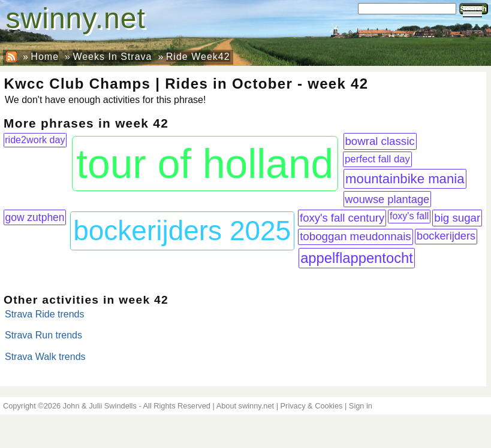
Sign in (361, 406)
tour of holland (205, 164)
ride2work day (35, 140)
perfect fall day (377, 159)
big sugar (457, 218)
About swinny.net (245, 406)
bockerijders (446, 236)
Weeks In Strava (112, 57)
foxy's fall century (342, 218)
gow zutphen (34, 217)
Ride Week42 (198, 57)
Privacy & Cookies (312, 406)
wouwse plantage (387, 199)
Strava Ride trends (45, 314)
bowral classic (379, 141)
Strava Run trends (43, 335)
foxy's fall (409, 216)
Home (45, 57)
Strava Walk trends (45, 357)
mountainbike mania (405, 179)
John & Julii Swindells (100, 406)
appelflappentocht (357, 258)
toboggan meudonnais (356, 236)
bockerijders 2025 (182, 231)
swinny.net (76, 18)
